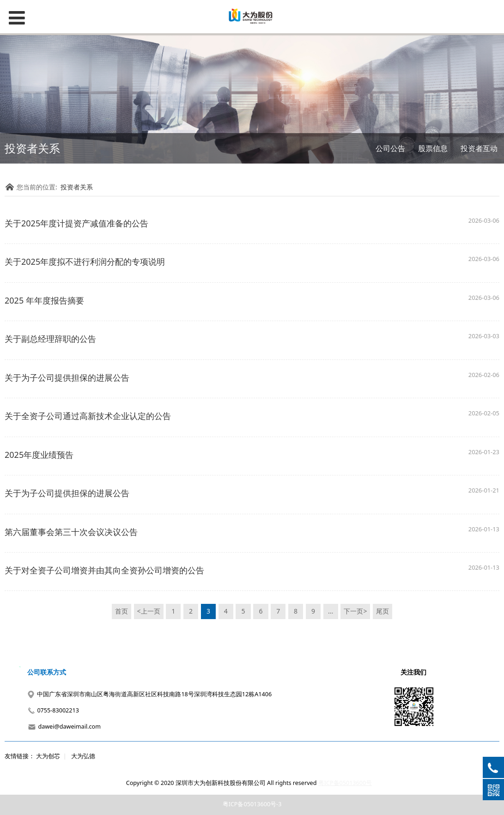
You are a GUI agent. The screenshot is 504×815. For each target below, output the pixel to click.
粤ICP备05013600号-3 (252, 804)
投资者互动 (479, 148)
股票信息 (433, 148)
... (331, 611)
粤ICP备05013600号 (345, 783)
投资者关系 (77, 187)
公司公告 (390, 148)
